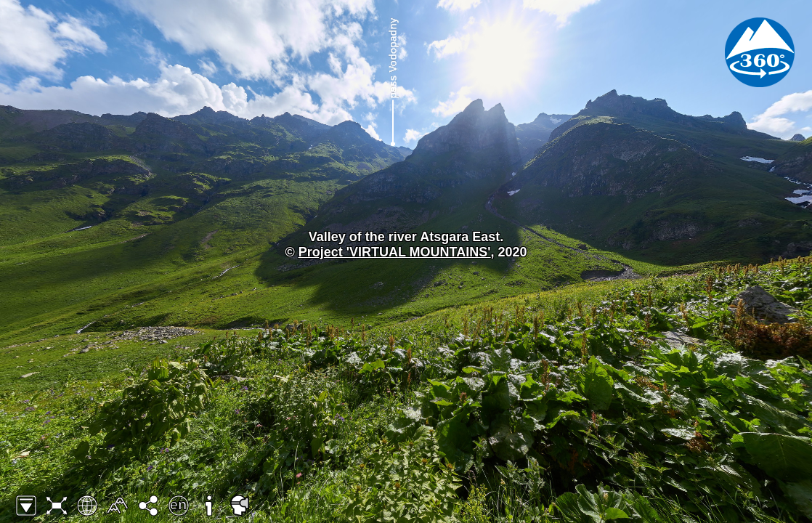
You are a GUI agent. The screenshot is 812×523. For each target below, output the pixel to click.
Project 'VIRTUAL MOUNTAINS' (395, 252)
